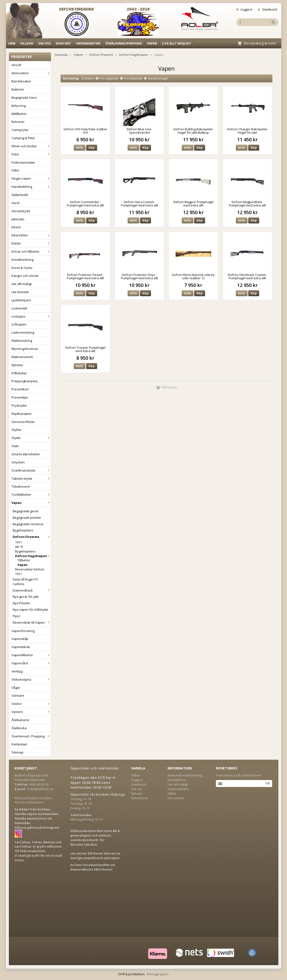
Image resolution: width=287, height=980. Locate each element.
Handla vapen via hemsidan (37, 814)
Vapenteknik (21, 647)
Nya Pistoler (21, 603)
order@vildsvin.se (40, 789)
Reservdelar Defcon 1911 (30, 572)
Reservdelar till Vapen (32, 622)
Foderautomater (23, 162)
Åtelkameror (21, 720)
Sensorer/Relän (23, 422)
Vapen (152, 43)
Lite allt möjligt (177, 43)
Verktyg (17, 671)
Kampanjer (20, 744)
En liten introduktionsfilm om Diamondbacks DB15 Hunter (93, 867)
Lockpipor (31, 316)
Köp (92, 148)
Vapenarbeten (88, 43)
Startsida (61, 55)
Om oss (44, 43)
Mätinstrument (22, 357)
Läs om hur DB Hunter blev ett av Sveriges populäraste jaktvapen (95, 856)
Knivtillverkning (23, 260)
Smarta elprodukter (26, 454)
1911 (18, 542)
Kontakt (63, 43)
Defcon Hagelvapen (33, 556)
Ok (267, 783)
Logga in (245, 9)
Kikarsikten (31, 235)
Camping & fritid (23, 138)
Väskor (31, 704)
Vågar (16, 688)
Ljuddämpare (21, 300)
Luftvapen (19, 324)
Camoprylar (20, 130)
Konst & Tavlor (22, 268)
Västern (31, 712)
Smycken (18, 462)
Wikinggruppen (158, 974)
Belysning (19, 106)
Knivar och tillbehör (31, 251)
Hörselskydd (21, 211)
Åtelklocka (19, 728)
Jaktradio (18, 219)
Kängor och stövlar (25, 276)
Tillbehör (24, 560)
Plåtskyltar (19, 373)
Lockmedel (19, 308)
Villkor (27, 43)
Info (80, 148)
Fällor (15, 170)
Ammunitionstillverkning (185, 775)
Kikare (16, 227)
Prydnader (19, 405)
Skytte (31, 438)
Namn (88, 78)
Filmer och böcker (31, 146)
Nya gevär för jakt (26, 597)
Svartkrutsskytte (31, 470)
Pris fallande (131, 78)
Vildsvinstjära (31, 679)
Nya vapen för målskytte (31, 610)
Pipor (17, 616)
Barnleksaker (21, 81)
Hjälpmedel (20, 195)
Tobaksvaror (21, 486)
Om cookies (176, 798)
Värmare (18, 695)
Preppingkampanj (24, 381)
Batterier (18, 89)
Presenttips (20, 397)
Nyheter (17, 365)
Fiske (31, 154)
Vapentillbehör (31, 655)
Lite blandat (20, 292)
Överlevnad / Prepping (31, 736)
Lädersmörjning (23, 332)
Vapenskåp (20, 639)
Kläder (31, 243)
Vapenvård (31, 663)
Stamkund (267, 9)
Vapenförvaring (23, 631)
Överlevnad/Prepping (124, 43)
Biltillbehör (19, 114)
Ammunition (31, 73)
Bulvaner (18, 122)
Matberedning (22, 341)
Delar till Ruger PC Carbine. (25, 582)
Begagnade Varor (24, 97)
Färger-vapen (31, 178)
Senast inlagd (156, 78)
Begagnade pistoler (27, 518)
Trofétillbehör (31, 495)
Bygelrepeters (23, 530)
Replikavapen (22, 414)
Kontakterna (177, 780)
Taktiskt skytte (31, 479)
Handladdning (31, 187)
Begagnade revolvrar (28, 524)
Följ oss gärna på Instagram (37, 827)
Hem (12, 43)
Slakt (15, 446)
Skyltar (17, 430)
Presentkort (20, 389)
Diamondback (32, 590)
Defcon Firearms (32, 537)
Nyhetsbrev (140, 798)
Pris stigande (107, 78)
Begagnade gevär (26, 511)
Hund (15, 203)
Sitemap (17, 752)
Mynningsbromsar (25, 349)
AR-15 (19, 547)
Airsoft (16, 65)
